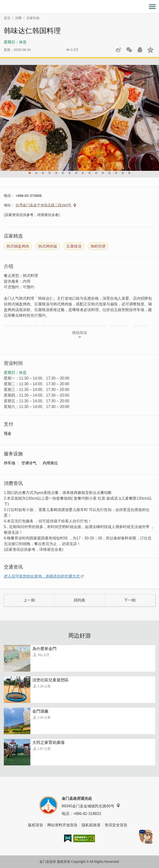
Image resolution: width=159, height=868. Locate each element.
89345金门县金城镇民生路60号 (91, 806)
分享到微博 (118, 50)
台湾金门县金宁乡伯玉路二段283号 (44, 205)
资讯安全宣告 (116, 825)
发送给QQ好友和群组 (140, 50)
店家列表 (33, 18)
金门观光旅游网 (79, 7)
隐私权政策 (91, 825)
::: (2, 3)
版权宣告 (36, 825)
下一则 (130, 600)
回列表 (79, 600)
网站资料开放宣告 (62, 825)
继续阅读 (79, 333)
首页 (7, 18)
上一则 (29, 600)
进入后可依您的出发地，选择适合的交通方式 (42, 576)
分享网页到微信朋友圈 (129, 50)
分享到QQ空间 (150, 50)
